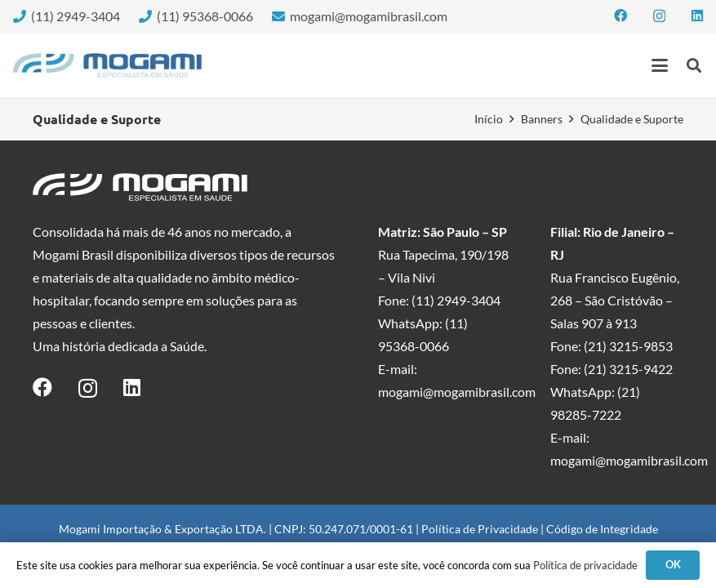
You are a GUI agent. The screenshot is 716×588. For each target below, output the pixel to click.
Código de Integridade (602, 529)
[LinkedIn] (697, 16)
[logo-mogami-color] (107, 65)
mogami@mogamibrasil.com (457, 392)
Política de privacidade (585, 565)
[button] (660, 65)
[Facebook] (620, 16)
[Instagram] (659, 16)
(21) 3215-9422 (628, 369)
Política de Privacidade (480, 529)
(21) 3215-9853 (628, 346)
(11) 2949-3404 (456, 300)
